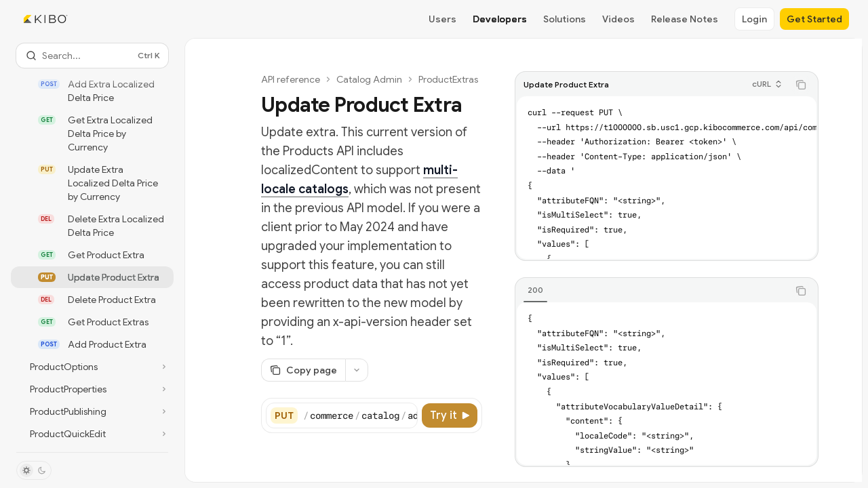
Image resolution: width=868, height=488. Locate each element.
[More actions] (357, 370)
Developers (500, 19)
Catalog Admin (369, 79)
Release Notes (685, 19)
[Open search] (92, 56)
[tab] (535, 290)
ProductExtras (448, 79)
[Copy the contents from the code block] (801, 85)
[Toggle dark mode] (34, 470)
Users (442, 19)
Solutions (565, 19)
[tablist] (652, 291)
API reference (291, 79)
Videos (618, 19)
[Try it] (450, 415)
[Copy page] (303, 370)
